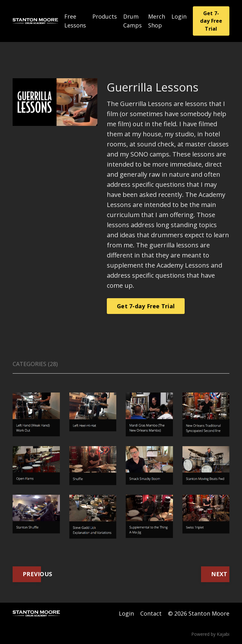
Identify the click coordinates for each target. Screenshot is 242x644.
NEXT (219, 574)
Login (179, 16)
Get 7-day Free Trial (211, 21)
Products (105, 16)
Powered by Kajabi (210, 634)
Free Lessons (75, 21)
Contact (151, 613)
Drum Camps (133, 21)
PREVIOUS (32, 574)
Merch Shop (157, 21)
